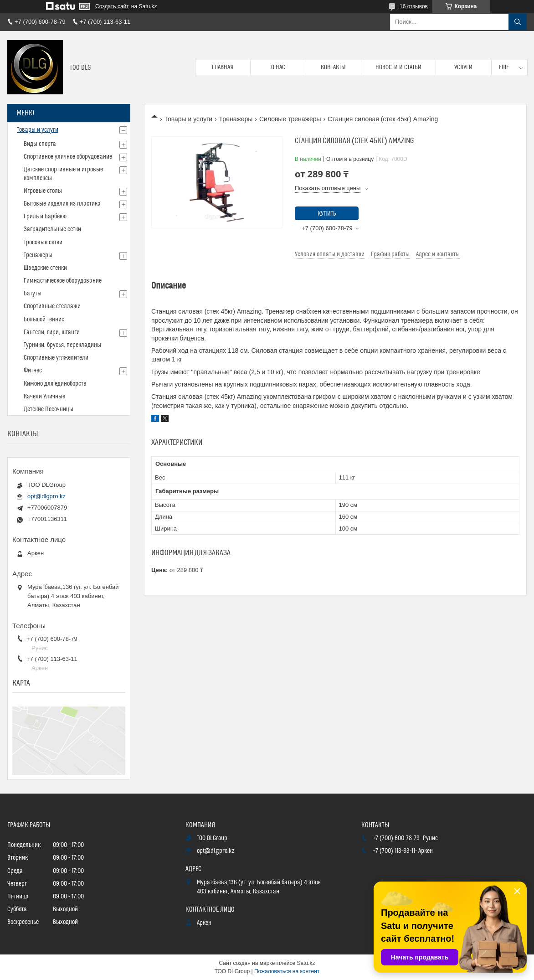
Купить (327, 214)
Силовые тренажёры (290, 119)
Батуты (33, 294)
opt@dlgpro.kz (46, 496)
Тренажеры (236, 119)
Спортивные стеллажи (52, 306)
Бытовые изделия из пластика (62, 204)
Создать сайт (112, 6)
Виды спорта (40, 144)
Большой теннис (44, 320)
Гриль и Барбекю (45, 217)
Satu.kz (306, 963)
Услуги (463, 67)
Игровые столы (43, 191)
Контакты (333, 67)
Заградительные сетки (52, 229)
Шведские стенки (45, 268)
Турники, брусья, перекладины (62, 345)
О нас (278, 67)
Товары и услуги (188, 119)
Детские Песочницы (49, 409)
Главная (223, 67)
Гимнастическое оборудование (63, 281)
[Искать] (518, 22)
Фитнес (33, 371)
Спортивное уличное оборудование (68, 157)
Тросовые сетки (43, 242)
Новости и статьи (398, 67)
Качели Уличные (44, 397)
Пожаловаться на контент (287, 971)
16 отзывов (414, 6)
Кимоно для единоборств (55, 384)
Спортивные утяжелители (56, 358)
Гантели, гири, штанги (52, 332)
